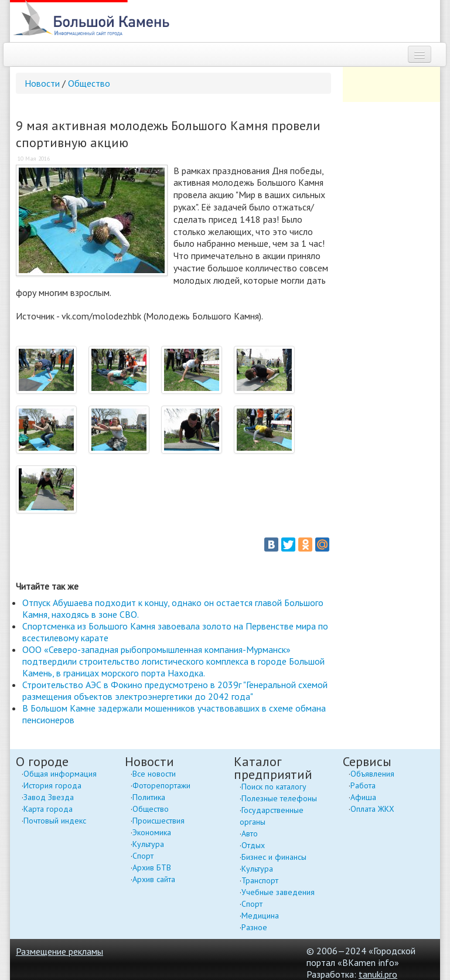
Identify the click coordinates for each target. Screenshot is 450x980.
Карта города (48, 809)
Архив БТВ (152, 867)
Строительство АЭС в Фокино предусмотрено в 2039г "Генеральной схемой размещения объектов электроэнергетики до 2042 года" (175, 690)
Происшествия (158, 821)
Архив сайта (154, 879)
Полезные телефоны (279, 798)
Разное (254, 927)
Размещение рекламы (59, 951)
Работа (363, 785)
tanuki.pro (378, 974)
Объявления (372, 774)
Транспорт (260, 880)
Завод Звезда (49, 797)
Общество (89, 83)
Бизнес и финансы (274, 857)
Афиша (363, 797)
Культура (148, 844)
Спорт (143, 856)
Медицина (260, 916)
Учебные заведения (278, 892)
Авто (250, 833)
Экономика (152, 832)
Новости (42, 83)
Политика (149, 797)
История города (52, 785)
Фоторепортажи (161, 785)
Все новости (154, 774)
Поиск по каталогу (274, 787)
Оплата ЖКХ (372, 809)
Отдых (253, 845)
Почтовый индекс (55, 821)
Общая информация (60, 774)
